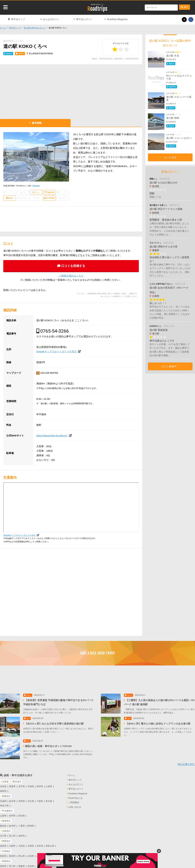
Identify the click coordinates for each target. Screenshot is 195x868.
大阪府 (22, 845)
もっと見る (170, 157)
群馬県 (22, 800)
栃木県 (12, 800)
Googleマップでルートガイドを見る (57, 351)
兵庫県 (31, 845)
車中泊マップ (18, 19)
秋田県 (40, 786)
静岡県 (31, 825)
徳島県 (3, 865)
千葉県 (40, 800)
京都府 (12, 845)
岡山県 (22, 855)
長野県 (12, 815)
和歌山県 (50, 845)
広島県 (31, 855)
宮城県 (31, 786)
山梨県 (3, 815)
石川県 (3, 835)
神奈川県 (4, 805)
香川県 (12, 865)
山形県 (49, 786)
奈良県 (40, 845)
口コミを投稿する (73, 266)
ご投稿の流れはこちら (71, 276)
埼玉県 (31, 800)
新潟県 (22, 815)
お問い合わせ (75, 806)
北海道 (3, 786)
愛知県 (3, 825)
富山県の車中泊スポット (35, 28)
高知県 (31, 865)
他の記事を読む (186, 763)
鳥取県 (3, 855)
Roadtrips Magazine (117, 19)
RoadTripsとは (75, 797)
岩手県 (22, 786)
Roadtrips (97, 9)
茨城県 (3, 800)
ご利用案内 (74, 802)
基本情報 (37, 123)
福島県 (3, 790)
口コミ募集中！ (170, 366)
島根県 (12, 855)
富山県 (12, 835)
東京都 (49, 800)
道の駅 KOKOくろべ (98, 4)
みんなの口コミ (51, 19)
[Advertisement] (71, 91)
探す (186, 7)
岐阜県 (12, 825)
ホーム (3, 28)
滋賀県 (3, 845)
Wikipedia (36, 186)
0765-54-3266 (54, 331)
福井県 (22, 835)
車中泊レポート (84, 19)
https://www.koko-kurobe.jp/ (52, 435)
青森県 (12, 786)
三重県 (22, 825)
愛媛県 (22, 865)
